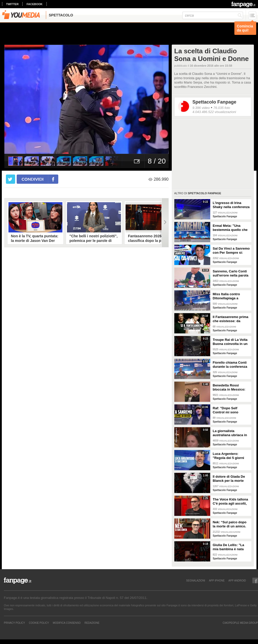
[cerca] (213, 15)
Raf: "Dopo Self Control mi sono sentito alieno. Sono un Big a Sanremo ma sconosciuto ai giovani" (231, 410)
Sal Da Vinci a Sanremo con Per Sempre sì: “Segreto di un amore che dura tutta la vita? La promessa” (231, 251)
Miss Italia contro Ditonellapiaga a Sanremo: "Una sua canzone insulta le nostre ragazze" (228, 296)
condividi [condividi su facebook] (33, 179)
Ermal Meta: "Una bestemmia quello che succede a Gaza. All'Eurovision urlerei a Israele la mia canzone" (231, 228)
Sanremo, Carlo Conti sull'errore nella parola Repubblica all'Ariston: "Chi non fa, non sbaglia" (231, 273)
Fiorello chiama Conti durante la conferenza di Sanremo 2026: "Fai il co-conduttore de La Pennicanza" (230, 365)
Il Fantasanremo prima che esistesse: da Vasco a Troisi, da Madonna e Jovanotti (231, 319)
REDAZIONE (92, 623)
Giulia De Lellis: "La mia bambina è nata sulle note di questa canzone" (228, 547)
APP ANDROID (237, 580)
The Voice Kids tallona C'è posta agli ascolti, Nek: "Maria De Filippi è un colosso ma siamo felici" (231, 502)
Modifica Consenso (67, 623)
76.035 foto (222, 108)
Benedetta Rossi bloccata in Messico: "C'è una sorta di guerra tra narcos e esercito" (229, 387)
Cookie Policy (39, 623)
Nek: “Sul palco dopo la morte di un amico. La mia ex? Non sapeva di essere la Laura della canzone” (231, 524)
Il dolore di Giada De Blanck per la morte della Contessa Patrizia (231, 479)
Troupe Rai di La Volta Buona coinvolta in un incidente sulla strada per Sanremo (230, 342)
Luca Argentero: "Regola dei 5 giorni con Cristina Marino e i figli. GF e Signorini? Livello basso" (231, 456)
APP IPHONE (217, 580)
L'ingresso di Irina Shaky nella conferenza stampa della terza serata (231, 205)
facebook (34, 4)
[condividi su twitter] (11, 179)
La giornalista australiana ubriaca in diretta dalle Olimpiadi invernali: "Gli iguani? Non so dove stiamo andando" (230, 433)
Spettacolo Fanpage (214, 102)
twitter (12, 4)
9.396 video (201, 108)
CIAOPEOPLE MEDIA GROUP (240, 623)
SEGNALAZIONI (196, 580)
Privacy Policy (14, 623)
